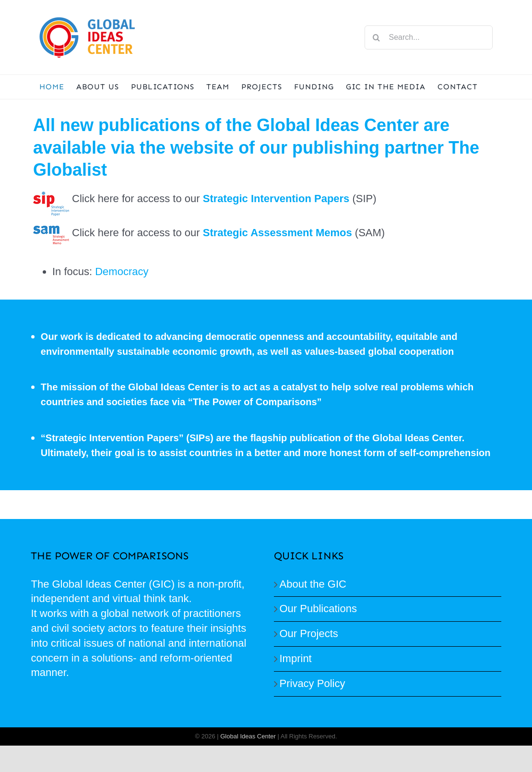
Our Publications (318, 609)
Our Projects (309, 633)
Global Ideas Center (248, 736)
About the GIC (313, 584)
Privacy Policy (313, 683)
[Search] (377, 37)
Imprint (296, 658)
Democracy (122, 271)
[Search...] (429, 37)
